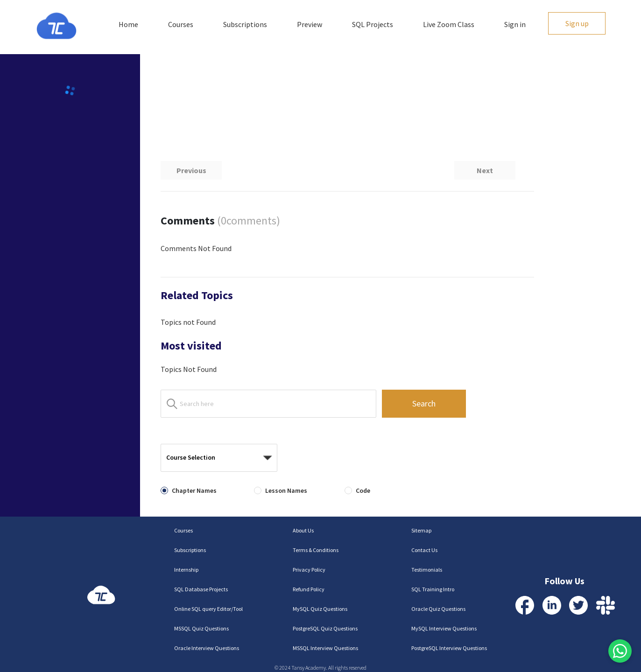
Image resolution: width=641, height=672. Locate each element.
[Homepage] (56, 26)
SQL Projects (373, 24)
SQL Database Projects (201, 589)
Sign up (577, 23)
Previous (191, 170)
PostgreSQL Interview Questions (449, 648)
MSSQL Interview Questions (325, 648)
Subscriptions (245, 24)
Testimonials (427, 570)
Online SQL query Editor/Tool (208, 609)
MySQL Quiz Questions (320, 609)
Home (128, 24)
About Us (303, 530)
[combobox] (216, 458)
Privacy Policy (309, 570)
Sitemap (421, 530)
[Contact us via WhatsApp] (620, 651)
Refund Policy (309, 589)
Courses (181, 24)
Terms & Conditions (316, 550)
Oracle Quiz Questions (438, 609)
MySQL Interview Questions (444, 628)
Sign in (515, 24)
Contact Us (424, 550)
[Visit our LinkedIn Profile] (552, 605)
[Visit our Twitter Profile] (578, 605)
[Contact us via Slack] (606, 605)
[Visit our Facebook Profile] (525, 605)
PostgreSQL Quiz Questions (325, 628)
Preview (310, 24)
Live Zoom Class (449, 24)
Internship (186, 570)
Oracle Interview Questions (207, 648)
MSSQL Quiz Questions (201, 628)
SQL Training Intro (433, 589)
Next (485, 170)
